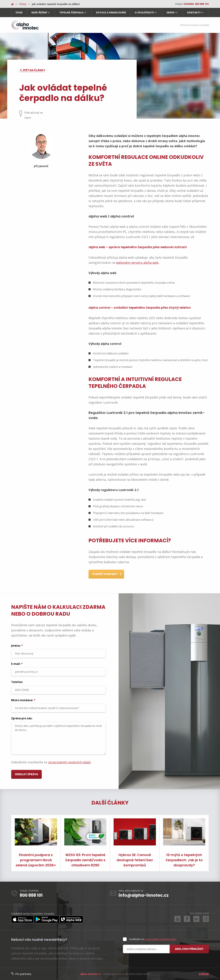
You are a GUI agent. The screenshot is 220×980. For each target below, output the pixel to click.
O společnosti (144, 12)
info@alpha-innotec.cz (144, 895)
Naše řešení (39, 12)
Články (23, 4)
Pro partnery (21, 974)
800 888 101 (31, 895)
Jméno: (58, 651)
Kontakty (194, 12)
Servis (170, 12)
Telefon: (58, 687)
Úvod (19, 12)
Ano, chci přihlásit (189, 949)
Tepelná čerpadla (71, 12)
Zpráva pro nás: (58, 735)
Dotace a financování (111, 12)
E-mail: (58, 669)
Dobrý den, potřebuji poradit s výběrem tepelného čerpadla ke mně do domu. (58, 738)
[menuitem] (19, 13)
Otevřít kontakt (107, 574)
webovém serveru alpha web (137, 263)
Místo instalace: (58, 705)
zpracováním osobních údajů (69, 762)
